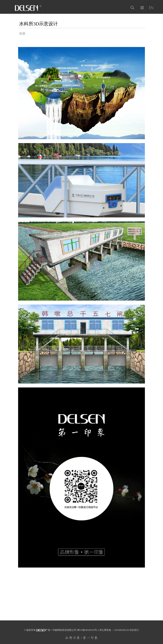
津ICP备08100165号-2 (88, 630)
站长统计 (134, 630)
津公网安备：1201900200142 (114, 630)
